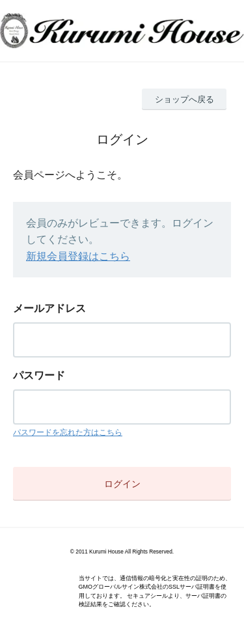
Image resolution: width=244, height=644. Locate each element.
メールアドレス (49, 308)
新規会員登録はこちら (78, 256)
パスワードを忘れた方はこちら (68, 432)
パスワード (39, 375)
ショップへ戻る (184, 99)
